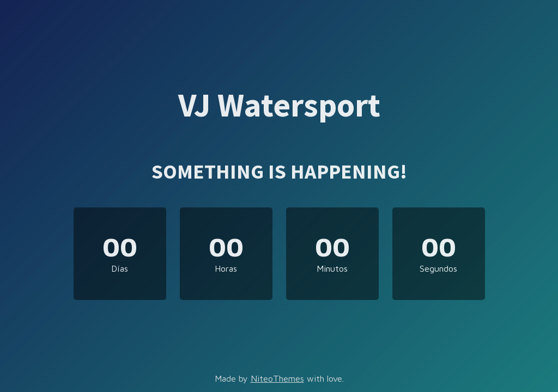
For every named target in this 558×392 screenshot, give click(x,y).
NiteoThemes (277, 378)
